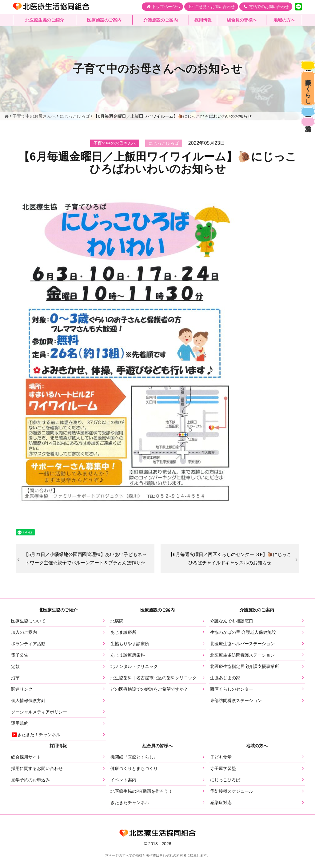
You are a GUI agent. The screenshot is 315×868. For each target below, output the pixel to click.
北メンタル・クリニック (134, 677)
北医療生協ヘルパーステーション (242, 654)
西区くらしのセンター (232, 699)
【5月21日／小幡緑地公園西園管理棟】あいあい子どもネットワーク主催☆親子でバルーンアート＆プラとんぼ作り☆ (85, 564)
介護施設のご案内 (161, 20)
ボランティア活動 (28, 654)
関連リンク (22, 699)
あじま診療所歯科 (128, 665)
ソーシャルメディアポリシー (39, 722)
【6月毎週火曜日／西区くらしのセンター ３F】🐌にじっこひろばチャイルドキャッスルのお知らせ (230, 564)
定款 (15, 677)
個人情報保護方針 (28, 711)
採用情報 (203, 20)
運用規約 (20, 733)
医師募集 (306, 129)
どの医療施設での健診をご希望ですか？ (149, 699)
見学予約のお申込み (30, 790)
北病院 (117, 631)
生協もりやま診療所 (130, 654)
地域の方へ (284, 20)
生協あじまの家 (225, 688)
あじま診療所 (123, 642)
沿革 (15, 688)
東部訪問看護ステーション (236, 711)
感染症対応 (306, 67)
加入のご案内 (24, 642)
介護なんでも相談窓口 (232, 631)
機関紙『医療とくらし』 (134, 767)
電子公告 (20, 665)
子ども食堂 (221, 767)
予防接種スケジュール (232, 801)
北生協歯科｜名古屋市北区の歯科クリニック (154, 688)
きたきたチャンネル (130, 813)
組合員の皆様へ (242, 20)
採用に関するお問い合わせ (37, 779)
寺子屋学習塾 (223, 779)
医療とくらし (307, 98)
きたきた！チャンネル (36, 745)
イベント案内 (123, 790)
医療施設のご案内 (104, 20)
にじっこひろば (225, 790)
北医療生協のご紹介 (45, 20)
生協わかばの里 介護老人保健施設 (243, 642)
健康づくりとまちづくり (134, 779)
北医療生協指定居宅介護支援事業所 (245, 677)
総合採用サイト (26, 767)
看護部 (306, 144)
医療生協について (28, 631)
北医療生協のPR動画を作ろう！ (141, 801)
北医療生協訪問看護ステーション (242, 665)
